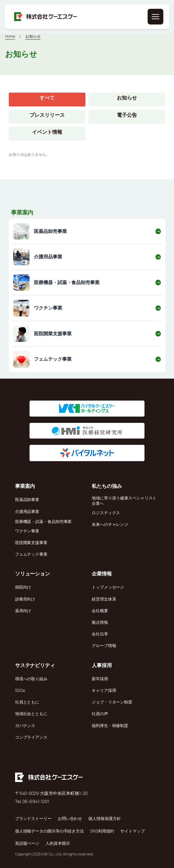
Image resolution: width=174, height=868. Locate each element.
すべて (47, 98)
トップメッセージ (108, 587)
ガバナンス (25, 725)
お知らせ (33, 36)
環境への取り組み (31, 679)
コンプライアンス (31, 737)
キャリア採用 (104, 690)
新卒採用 (100, 679)
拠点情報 (100, 622)
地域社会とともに (31, 714)
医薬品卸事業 (27, 499)
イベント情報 (47, 132)
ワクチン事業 (27, 531)
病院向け (23, 587)
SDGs (20, 690)
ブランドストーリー (33, 818)
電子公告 (127, 115)
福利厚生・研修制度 (110, 725)
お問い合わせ (70, 818)
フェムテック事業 (31, 554)
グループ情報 (104, 645)
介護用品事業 (27, 511)
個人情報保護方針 (104, 818)
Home (10, 36)
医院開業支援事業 (31, 542)
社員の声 (100, 714)
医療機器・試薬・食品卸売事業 (43, 521)
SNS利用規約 (102, 831)
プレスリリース (47, 115)
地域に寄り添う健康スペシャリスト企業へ (124, 501)
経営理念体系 (104, 599)
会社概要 (100, 611)
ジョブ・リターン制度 (112, 702)
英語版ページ (27, 843)
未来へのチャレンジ (110, 524)
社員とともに (27, 702)
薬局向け (23, 611)
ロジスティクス (106, 513)
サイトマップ (132, 831)
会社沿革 (100, 634)
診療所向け (25, 599)
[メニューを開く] (155, 17)
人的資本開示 (58, 843)
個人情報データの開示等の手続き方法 (49, 831)
